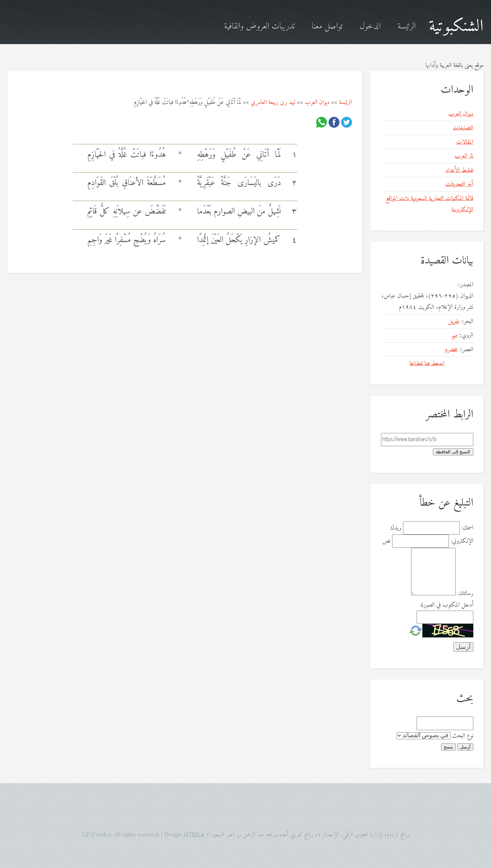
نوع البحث (463, 736)
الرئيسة (407, 27)
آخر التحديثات (459, 184)
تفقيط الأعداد (459, 170)
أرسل (465, 747)
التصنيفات (463, 128)
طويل (454, 321)
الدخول (370, 27)
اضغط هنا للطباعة (427, 364)
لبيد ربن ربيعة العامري (273, 102)
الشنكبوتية (456, 27)
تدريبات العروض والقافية (259, 27)
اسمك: (467, 528)
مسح (448, 747)
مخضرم (451, 350)
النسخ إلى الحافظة (453, 452)
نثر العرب (464, 156)
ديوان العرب (317, 102)
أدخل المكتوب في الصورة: (446, 605)
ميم (454, 335)
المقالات (465, 142)
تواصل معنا (327, 27)
